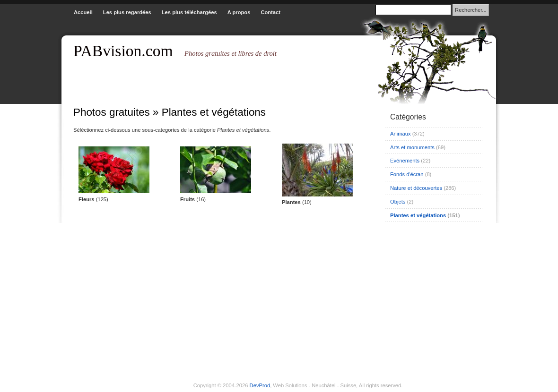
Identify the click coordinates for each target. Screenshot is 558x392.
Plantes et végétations (418, 215)
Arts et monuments (412, 147)
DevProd (260, 385)
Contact (270, 12)
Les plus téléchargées (189, 12)
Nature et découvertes (416, 188)
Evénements (405, 161)
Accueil (83, 12)
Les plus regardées (127, 12)
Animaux (401, 134)
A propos (239, 12)
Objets (398, 202)
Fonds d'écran (407, 174)
